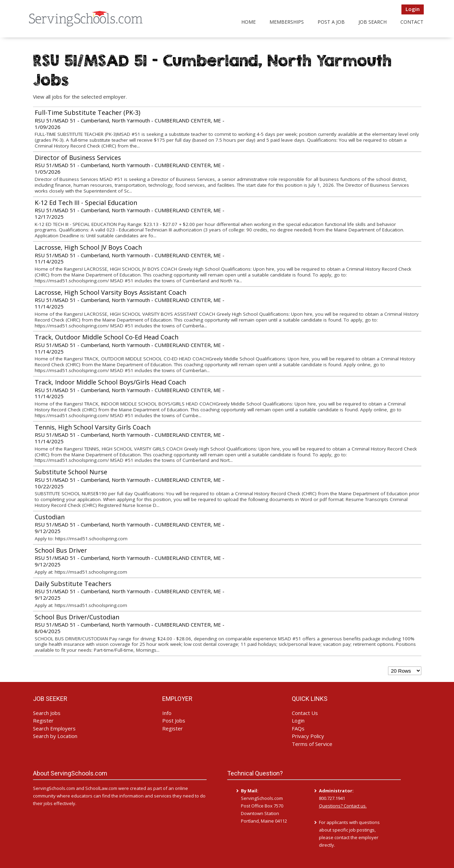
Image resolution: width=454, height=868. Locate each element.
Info (167, 713)
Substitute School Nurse (71, 472)
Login (413, 9)
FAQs (298, 728)
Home (248, 22)
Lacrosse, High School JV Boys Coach (88, 247)
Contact (412, 22)
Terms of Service (312, 744)
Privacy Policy (308, 736)
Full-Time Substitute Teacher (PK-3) (87, 112)
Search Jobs (47, 713)
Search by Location (55, 736)
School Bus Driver (61, 550)
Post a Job (331, 22)
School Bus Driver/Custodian (77, 617)
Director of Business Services (78, 158)
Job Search (373, 22)
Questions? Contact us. (343, 806)
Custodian (50, 517)
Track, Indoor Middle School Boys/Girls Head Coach (110, 382)
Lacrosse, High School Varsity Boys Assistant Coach (110, 292)
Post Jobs (174, 720)
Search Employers (54, 728)
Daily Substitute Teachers (73, 584)
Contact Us (305, 713)
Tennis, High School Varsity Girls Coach (93, 427)
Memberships (287, 22)
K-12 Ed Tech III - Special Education (86, 203)
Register (43, 720)
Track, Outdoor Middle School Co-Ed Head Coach (107, 337)
